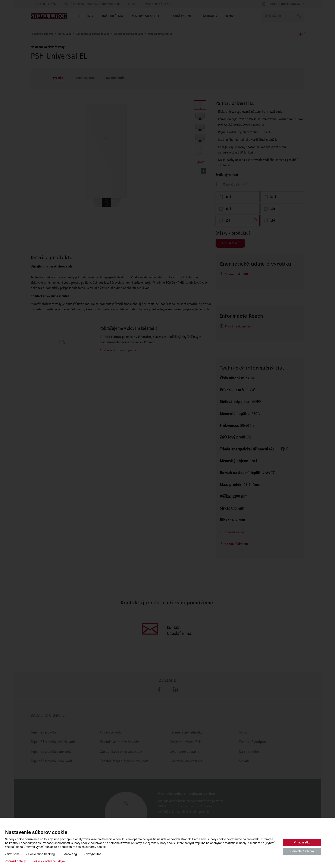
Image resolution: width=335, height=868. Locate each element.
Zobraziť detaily (15, 861)
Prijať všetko (302, 842)
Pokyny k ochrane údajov (49, 861)
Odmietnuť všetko (302, 851)
